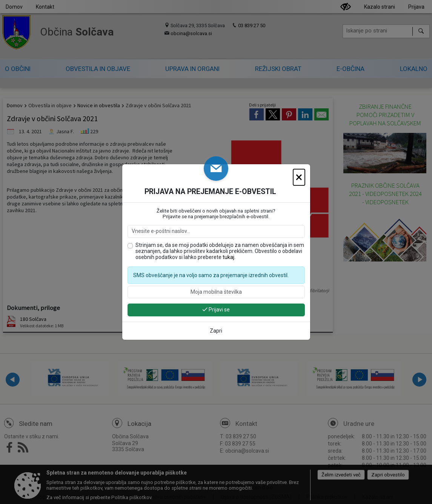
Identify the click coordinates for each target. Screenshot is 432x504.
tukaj (228, 257)
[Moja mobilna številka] (216, 292)
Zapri (216, 331)
